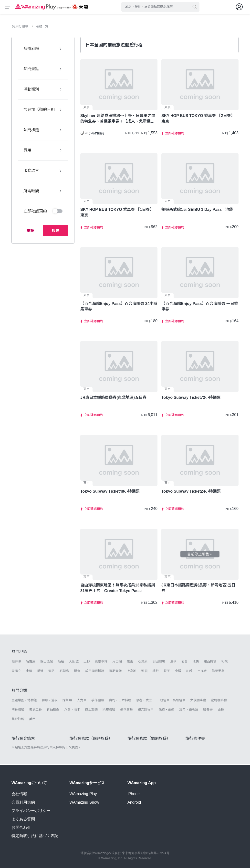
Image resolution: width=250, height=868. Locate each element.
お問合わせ (21, 827)
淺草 (173, 663)
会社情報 (19, 794)
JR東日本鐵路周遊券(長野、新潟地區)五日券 (198, 589)
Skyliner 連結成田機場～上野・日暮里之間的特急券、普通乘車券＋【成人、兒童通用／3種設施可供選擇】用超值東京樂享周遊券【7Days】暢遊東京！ (119, 120)
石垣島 (64, 672)
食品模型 (53, 710)
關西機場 (210, 663)
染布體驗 (109, 710)
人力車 (82, 701)
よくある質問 (23, 819)
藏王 (167, 672)
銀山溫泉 (47, 663)
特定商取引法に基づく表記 (35, 836)
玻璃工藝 (35, 710)
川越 (189, 672)
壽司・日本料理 (120, 701)
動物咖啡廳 (219, 701)
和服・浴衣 (50, 701)
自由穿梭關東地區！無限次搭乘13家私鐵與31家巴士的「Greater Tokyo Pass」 (118, 589)
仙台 (184, 663)
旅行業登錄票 (23, 739)
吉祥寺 (202, 672)
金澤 (29, 672)
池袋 (196, 663)
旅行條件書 (195, 739)
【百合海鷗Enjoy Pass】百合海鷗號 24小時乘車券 (119, 307)
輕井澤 (16, 663)
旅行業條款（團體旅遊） (91, 739)
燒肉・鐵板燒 (189, 710)
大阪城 (74, 663)
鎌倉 (77, 672)
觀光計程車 (146, 710)
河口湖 (117, 663)
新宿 (61, 663)
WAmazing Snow (84, 802)
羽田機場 (159, 663)
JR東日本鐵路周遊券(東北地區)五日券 (113, 398)
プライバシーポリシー (31, 811)
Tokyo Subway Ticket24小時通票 (191, 492)
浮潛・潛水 (72, 710)
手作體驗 (98, 701)
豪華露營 (126, 710)
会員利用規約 (23, 802)
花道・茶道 (166, 710)
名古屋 (31, 663)
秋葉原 (143, 663)
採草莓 (67, 701)
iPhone (134, 794)
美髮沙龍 (18, 720)
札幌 (224, 663)
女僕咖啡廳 (198, 701)
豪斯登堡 (115, 672)
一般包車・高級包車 (171, 701)
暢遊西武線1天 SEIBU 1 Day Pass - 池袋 (197, 211)
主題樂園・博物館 (24, 701)
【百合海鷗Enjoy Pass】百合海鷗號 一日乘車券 (200, 307)
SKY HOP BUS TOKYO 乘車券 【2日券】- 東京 (199, 119)
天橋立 (16, 672)
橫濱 (40, 672)
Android (134, 802)
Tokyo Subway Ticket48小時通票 (110, 492)
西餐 (221, 710)
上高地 (131, 672)
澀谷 (52, 672)
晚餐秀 (208, 710)
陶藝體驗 (18, 710)
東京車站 (101, 663)
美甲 (32, 720)
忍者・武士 (144, 701)
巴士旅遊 (91, 710)
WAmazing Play (83, 794)
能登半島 (218, 672)
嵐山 (130, 663)
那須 (144, 672)
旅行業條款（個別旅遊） (149, 739)
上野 (87, 663)
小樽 (178, 672)
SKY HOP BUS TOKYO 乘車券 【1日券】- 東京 (118, 214)
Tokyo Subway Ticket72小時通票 (191, 398)
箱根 (156, 672)
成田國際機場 (95, 672)
